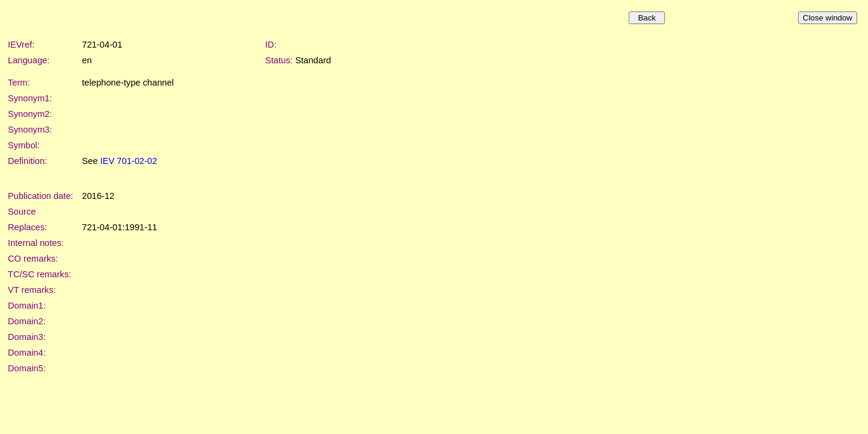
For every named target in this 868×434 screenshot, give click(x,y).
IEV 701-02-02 (129, 161)
